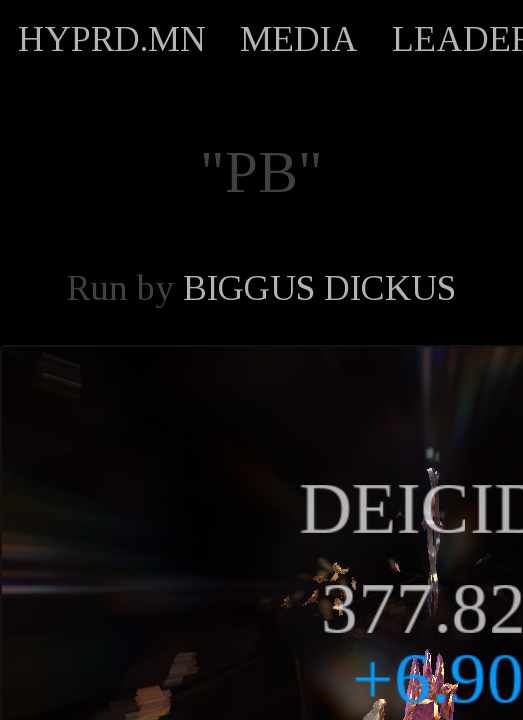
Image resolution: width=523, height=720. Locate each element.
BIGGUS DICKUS (319, 288)
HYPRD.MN (112, 39)
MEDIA (299, 39)
